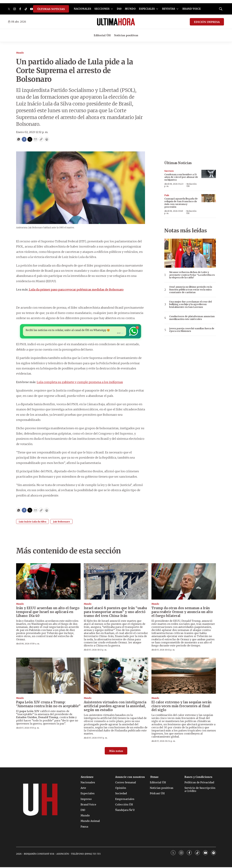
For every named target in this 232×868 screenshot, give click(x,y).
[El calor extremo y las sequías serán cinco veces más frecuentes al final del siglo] (184, 676)
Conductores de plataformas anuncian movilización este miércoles (192, 318)
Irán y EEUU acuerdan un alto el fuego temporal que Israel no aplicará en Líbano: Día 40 (48, 613)
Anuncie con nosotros (130, 778)
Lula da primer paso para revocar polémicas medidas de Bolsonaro (76, 290)
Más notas (116, 752)
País (167, 195)
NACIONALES (82, 9)
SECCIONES (102, 9)
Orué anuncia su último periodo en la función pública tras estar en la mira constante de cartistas (191, 290)
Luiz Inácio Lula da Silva (32, 522)
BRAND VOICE (192, 9)
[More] (112, 9)
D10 (119, 9)
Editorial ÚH (102, 35)
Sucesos (169, 171)
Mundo (20, 53)
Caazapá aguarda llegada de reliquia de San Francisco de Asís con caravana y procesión (181, 203)
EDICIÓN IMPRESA (207, 22)
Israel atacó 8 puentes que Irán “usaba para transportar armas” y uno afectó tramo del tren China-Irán (115, 613)
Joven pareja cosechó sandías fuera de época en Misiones (192, 330)
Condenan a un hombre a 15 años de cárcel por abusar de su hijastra (181, 177)
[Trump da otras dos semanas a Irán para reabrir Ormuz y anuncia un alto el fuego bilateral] (184, 582)
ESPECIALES (147, 9)
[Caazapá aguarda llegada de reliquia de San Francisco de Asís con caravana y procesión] (209, 198)
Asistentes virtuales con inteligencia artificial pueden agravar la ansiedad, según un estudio (115, 707)
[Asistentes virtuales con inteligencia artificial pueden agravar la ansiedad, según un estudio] (116, 676)
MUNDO (130, 9)
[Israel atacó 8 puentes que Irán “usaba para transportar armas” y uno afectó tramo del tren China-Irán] (116, 582)
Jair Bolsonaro (61, 522)
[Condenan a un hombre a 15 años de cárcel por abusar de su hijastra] (209, 174)
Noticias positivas (126, 35)
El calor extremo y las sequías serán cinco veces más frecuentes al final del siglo (181, 707)
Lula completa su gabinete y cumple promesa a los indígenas (80, 383)
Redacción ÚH (192, 185)
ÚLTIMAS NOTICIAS (51, 9)
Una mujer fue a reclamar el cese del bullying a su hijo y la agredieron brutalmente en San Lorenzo (190, 304)
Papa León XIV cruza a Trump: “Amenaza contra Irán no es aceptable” (48, 705)
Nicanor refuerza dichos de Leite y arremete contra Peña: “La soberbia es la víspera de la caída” (192, 275)
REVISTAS (169, 9)
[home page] (116, 22)
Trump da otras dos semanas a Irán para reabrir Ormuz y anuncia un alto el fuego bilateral (182, 613)
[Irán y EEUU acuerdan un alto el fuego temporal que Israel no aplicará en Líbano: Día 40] (48, 582)
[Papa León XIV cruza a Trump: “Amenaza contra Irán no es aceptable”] (48, 676)
